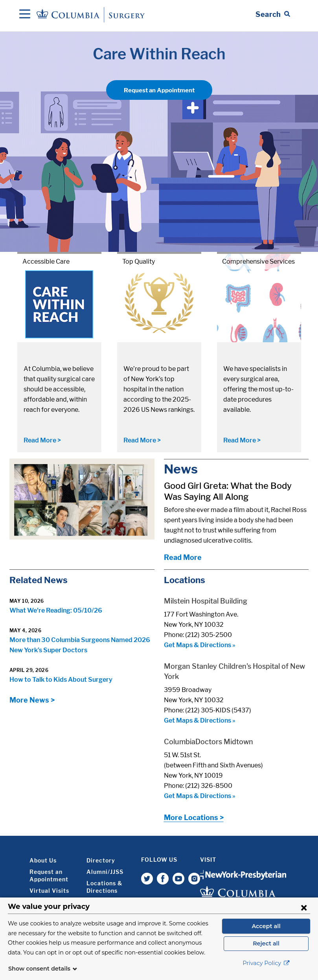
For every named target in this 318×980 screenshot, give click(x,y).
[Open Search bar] (273, 15)
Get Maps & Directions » (200, 645)
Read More (183, 557)
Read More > (42, 440)
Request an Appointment (159, 90)
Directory (101, 860)
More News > (32, 700)
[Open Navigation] (25, 15)
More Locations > (194, 818)
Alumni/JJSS (105, 872)
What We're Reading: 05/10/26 (56, 610)
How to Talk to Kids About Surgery (61, 680)
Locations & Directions (104, 887)
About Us (43, 860)
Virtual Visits (49, 891)
